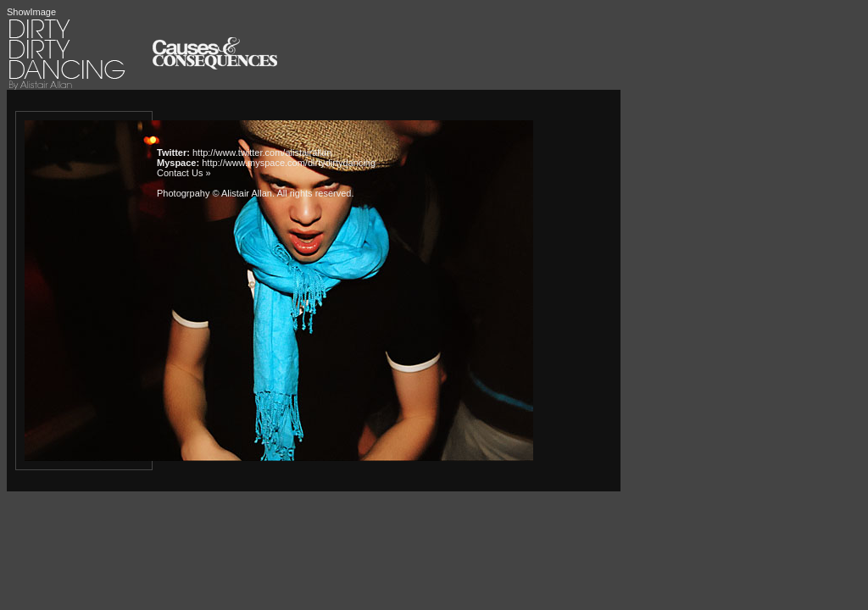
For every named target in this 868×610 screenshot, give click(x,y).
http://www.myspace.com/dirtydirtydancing (289, 163)
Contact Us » (184, 173)
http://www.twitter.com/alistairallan (262, 152)
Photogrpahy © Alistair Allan (214, 193)
